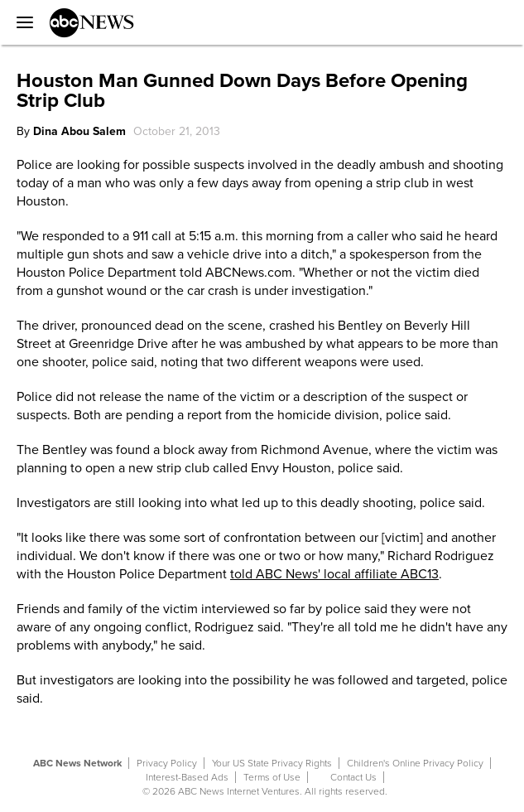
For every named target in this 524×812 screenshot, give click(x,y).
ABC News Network (77, 763)
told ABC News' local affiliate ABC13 (334, 574)
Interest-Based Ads (187, 777)
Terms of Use (272, 777)
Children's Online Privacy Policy (415, 763)
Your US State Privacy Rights (272, 763)
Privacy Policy (167, 763)
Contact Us (353, 777)
